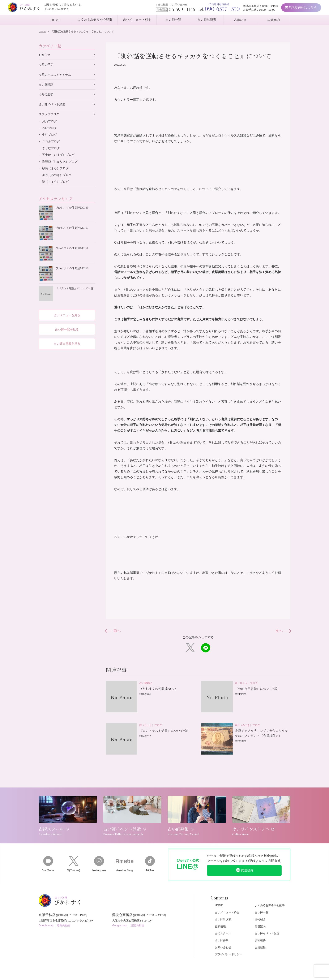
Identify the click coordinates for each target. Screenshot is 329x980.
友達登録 (244, 864)
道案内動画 (64, 921)
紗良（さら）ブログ (56, 171)
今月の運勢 (46, 95)
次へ (283, 631)
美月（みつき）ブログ (58, 178)
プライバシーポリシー (228, 948)
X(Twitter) (74, 858)
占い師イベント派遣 (53, 105)
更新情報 (220, 920)
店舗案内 (260, 920)
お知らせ (45, 55)
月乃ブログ (50, 123)
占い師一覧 (262, 906)
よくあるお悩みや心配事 (270, 899)
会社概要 (155, 6)
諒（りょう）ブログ (56, 185)
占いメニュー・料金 (227, 906)
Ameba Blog (125, 858)
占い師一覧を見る (67, 328)
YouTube (48, 858)
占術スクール (223, 927)
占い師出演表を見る (67, 342)
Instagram (99, 858)
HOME (219, 899)
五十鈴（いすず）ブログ (59, 157)
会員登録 (260, 941)
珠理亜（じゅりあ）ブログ (61, 164)
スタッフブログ (50, 115)
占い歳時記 (46, 85)
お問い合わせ (171, 6)
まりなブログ (52, 150)
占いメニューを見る (67, 313)
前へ (114, 631)
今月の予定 (46, 65)
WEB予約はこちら (293, 8)
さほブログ (50, 129)
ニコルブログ (52, 143)
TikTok (150, 858)
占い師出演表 (223, 913)
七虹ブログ (50, 136)
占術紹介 (260, 913)
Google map (46, 921)
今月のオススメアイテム (56, 75)
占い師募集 (222, 934)
